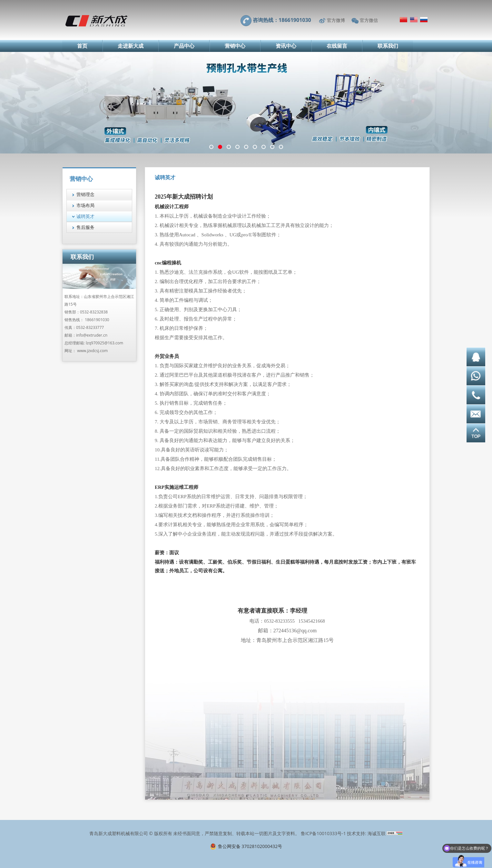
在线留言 (337, 46)
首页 (82, 46)
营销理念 (85, 194)
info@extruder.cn (92, 335)
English (414, 20)
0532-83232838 (94, 312)
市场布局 (85, 205)
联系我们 (388, 46)
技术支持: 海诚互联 (366, 833)
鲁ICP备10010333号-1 (323, 833)
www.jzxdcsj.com (92, 351)
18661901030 (97, 320)
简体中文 (403, 20)
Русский (424, 20)
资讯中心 (286, 46)
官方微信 (369, 20)
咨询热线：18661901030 (282, 20)
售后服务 (85, 227)
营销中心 (235, 46)
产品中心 (184, 46)
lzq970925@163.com (104, 343)
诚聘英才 (85, 216)
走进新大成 (131, 46)
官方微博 (336, 20)
